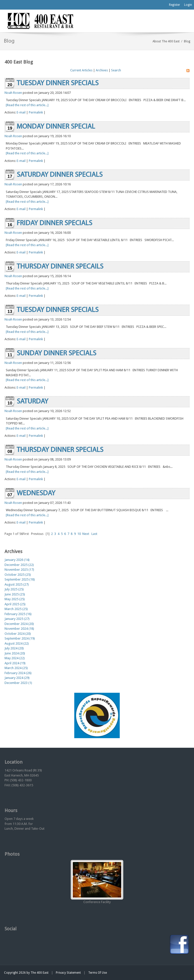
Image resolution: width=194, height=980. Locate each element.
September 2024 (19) (20, 638)
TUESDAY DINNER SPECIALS (58, 83)
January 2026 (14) (17, 560)
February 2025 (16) (18, 614)
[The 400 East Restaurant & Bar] (40, 21)
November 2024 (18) (19, 629)
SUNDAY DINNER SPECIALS (56, 354)
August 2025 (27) (17, 584)
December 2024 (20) (19, 624)
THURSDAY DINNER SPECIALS (60, 450)
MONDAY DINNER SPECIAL (56, 127)
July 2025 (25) (14, 589)
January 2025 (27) (17, 619)
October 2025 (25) (18, 575)
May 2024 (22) (15, 658)
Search (116, 70)
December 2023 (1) (18, 683)
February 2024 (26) (18, 673)
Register (175, 5)
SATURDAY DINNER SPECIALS (60, 175)
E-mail (21, 112)
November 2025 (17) (19, 570)
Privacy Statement (68, 973)
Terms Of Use (98, 973)
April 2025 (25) (15, 604)
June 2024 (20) (15, 653)
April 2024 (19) (15, 663)
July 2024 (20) (14, 648)
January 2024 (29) (17, 678)
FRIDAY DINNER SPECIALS (54, 223)
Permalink (36, 112)
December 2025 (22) (19, 565)
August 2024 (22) (17, 643)
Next (86, 534)
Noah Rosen (13, 93)
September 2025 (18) (20, 579)
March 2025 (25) (16, 609)
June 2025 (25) (15, 594)
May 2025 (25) (15, 599)
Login (188, 5)
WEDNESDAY (36, 494)
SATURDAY (32, 402)
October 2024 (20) (18, 634)
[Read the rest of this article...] (27, 105)
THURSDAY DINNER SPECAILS (60, 267)
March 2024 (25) (16, 668)
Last (94, 534)
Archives (102, 70)
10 (79, 534)
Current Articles (81, 70)
